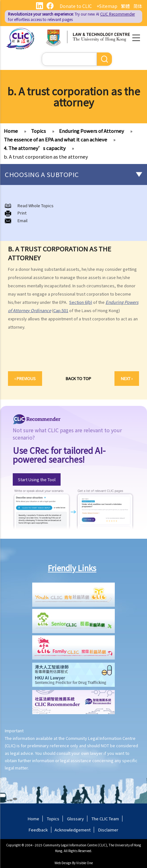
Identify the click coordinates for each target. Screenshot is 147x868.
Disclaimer (108, 830)
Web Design (63, 863)
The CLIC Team (105, 819)
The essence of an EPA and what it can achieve (55, 139)
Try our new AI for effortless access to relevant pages (71, 17)
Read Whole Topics (36, 205)
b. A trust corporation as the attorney (46, 157)
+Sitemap (107, 6)
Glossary (75, 819)
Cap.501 (61, 310)
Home (11, 131)
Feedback (38, 830)
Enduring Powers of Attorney (92, 131)
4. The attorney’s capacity (35, 148)
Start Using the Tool (37, 479)
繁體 (125, 6)
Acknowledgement (73, 830)
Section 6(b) (81, 302)
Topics (38, 131)
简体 (138, 6)
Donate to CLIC (76, 6)
